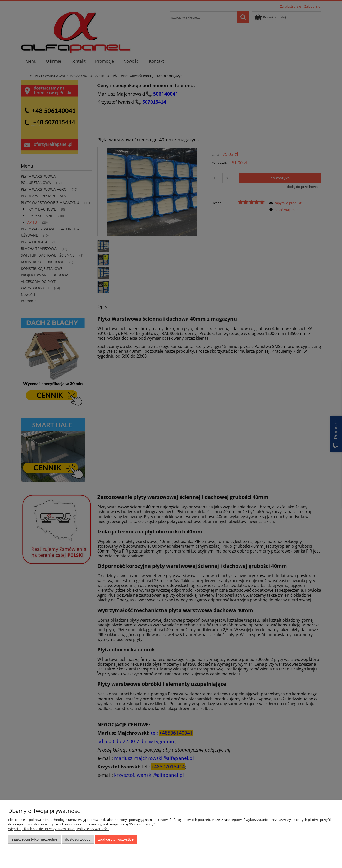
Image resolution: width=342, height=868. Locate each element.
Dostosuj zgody (78, 839)
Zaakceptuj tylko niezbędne (35, 839)
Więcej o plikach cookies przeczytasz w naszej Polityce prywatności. (59, 829)
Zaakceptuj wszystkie (116, 839)
